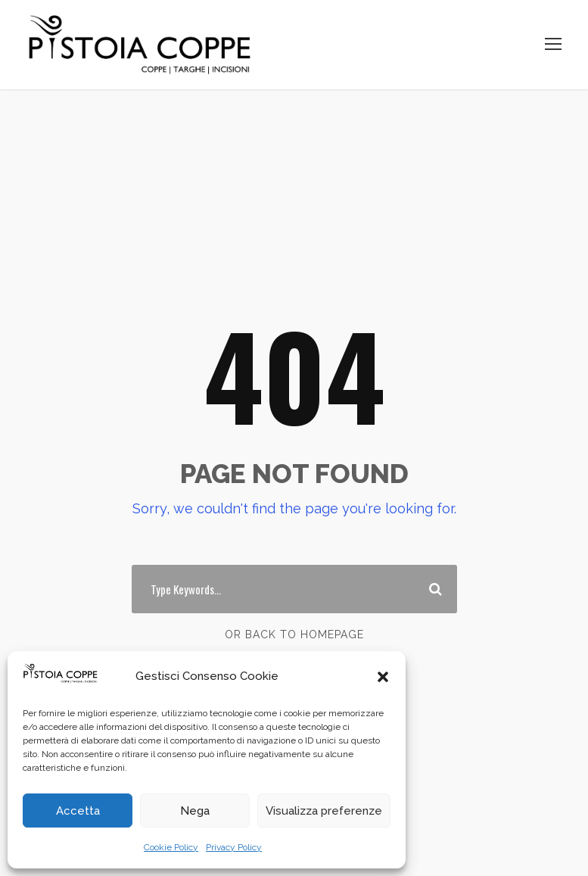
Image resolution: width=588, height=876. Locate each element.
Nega (195, 811)
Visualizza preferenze (324, 811)
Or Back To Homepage (294, 634)
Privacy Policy (234, 847)
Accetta (78, 811)
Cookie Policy (171, 847)
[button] (383, 677)
